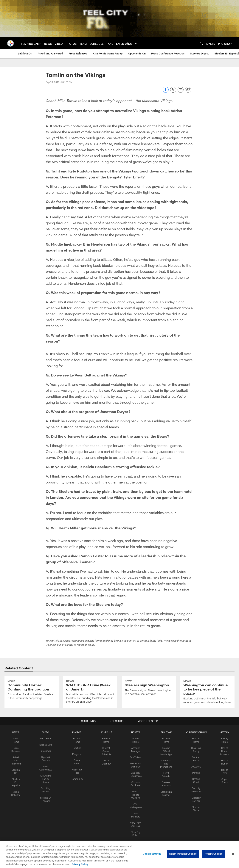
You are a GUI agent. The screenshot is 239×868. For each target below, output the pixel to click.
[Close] (233, 854)
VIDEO (46, 762)
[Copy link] (188, 90)
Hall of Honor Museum (225, 781)
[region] (119, 854)
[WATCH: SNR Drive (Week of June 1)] (90, 707)
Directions (196, 796)
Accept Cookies (214, 854)
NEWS (16, 762)
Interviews (46, 781)
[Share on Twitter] (173, 92)
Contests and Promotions (166, 793)
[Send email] (181, 92)
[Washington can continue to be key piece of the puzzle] (207, 707)
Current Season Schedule (106, 781)
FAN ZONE (166, 762)
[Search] (201, 43)
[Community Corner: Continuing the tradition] (32, 705)
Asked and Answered (16, 790)
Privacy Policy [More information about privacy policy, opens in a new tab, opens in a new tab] (80, 864)
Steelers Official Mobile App (166, 781)
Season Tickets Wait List (136, 824)
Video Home (46, 769)
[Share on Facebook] (166, 92)
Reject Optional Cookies (183, 854)
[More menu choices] (137, 43)
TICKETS (136, 762)
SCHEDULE (106, 762)
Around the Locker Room (46, 809)
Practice (77, 778)
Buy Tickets (136, 787)
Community (77, 809)
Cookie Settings (152, 854)
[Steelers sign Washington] (149, 703)
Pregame (77, 784)
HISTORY (225, 762)
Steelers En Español (16, 812)
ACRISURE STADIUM (196, 762)
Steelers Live (46, 775)
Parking (196, 803)
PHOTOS (77, 762)
